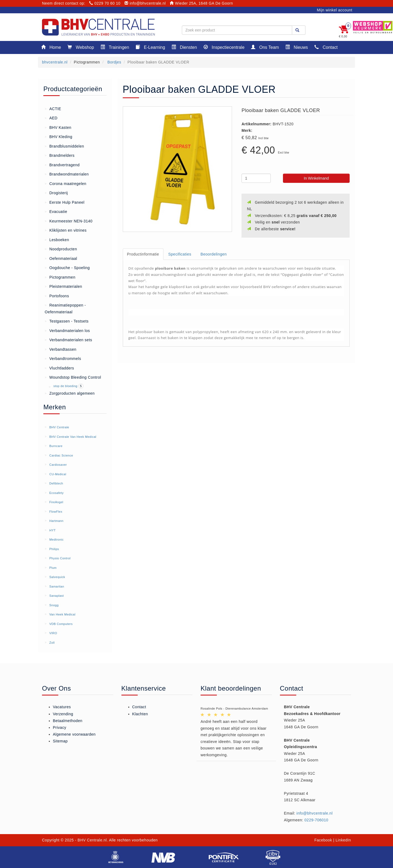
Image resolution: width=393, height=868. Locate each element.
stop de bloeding (66, 386)
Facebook (323, 840)
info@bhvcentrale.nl (145, 3)
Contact (326, 47)
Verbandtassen (61, 349)
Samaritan (57, 586)
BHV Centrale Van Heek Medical (73, 437)
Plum (53, 568)
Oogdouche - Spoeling (67, 267)
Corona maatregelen (66, 183)
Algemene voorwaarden (74, 734)
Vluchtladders (59, 368)
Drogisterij (56, 193)
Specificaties (180, 254)
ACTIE (53, 108)
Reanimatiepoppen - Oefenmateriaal (65, 308)
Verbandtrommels (63, 358)
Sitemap (60, 741)
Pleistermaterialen (63, 286)
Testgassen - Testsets (67, 321)
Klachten (140, 714)
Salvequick (57, 577)
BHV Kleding (59, 136)
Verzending (63, 714)
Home (51, 47)
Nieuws (297, 47)
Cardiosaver (58, 465)
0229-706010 (316, 820)
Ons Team (265, 47)
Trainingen (115, 47)
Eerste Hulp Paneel (65, 202)
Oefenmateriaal (61, 258)
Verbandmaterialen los (67, 330)
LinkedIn (343, 840)
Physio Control (60, 558)
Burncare (56, 446)
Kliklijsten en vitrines (66, 230)
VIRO (53, 633)
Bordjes (114, 62)
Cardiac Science (61, 455)
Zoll (52, 643)
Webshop (81, 47)
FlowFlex (56, 512)
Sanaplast (57, 596)
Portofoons (57, 296)
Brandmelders (60, 155)
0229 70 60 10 (105, 3)
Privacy (59, 727)
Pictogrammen (60, 277)
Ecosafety (57, 493)
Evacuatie (56, 211)
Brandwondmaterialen (67, 174)
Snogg (54, 605)
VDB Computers (61, 624)
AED (51, 118)
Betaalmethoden (68, 721)
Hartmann (56, 521)
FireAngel (56, 502)
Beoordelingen (214, 254)
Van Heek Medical (62, 614)
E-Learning (150, 47)
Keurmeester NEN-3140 (69, 221)
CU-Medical (58, 474)
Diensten (184, 47)
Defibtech (56, 483)
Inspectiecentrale (224, 47)
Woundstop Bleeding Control (73, 377)
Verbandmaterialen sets (68, 340)
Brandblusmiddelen (64, 146)
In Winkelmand (316, 178)
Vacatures (62, 707)
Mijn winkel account (335, 10)
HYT (53, 530)
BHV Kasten (58, 127)
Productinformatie (143, 254)
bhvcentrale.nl (55, 62)
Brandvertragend (62, 165)
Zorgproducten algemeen (70, 393)
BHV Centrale (59, 427)
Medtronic (57, 540)
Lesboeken (57, 240)
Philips (54, 549)
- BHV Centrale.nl (91, 840)
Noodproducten (61, 249)
